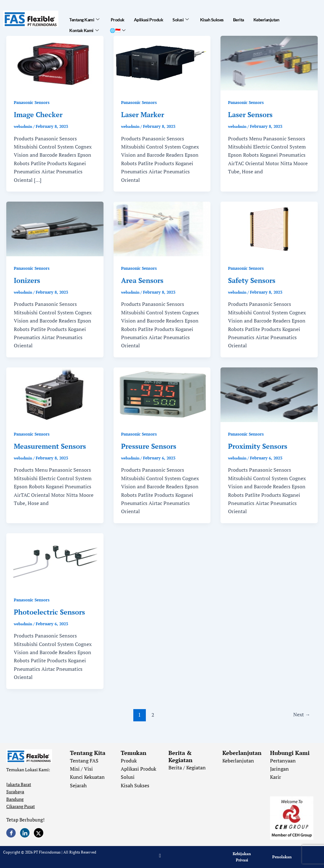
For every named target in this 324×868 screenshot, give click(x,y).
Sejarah (78, 785)
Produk (118, 18)
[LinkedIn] (25, 833)
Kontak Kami (84, 25)
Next (301, 715)
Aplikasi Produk (149, 18)
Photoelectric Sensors (49, 612)
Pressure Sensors (149, 446)
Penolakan (282, 857)
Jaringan (279, 769)
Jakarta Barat (19, 784)
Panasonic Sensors (33, 102)
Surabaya (15, 792)
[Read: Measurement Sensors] (55, 394)
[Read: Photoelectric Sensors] (55, 560)
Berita (239, 18)
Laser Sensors (250, 114)
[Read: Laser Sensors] (269, 62)
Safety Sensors (252, 280)
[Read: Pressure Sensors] (162, 394)
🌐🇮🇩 (118, 25)
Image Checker (38, 114)
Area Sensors (142, 280)
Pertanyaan (283, 761)
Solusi (181, 18)
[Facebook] (11, 833)
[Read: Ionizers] (55, 228)
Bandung (15, 799)
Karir (276, 777)
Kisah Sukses (212, 18)
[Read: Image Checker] (55, 62)
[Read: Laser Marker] (162, 62)
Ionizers (27, 280)
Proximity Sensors (258, 446)
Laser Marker (143, 114)
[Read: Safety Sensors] (269, 228)
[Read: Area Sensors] (162, 228)
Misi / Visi (81, 769)
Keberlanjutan (266, 18)
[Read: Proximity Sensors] (269, 394)
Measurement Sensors (50, 446)
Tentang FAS (84, 761)
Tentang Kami (84, 18)
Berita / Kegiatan (187, 768)
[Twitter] (39, 833)
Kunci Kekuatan (87, 777)
